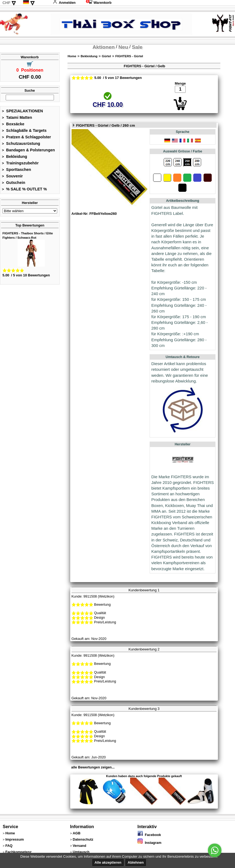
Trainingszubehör (20, 163)
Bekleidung (15, 157)
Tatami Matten (17, 117)
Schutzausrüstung (21, 143)
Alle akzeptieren (108, 862)
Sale (137, 47)
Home (72, 56)
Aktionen (104, 47)
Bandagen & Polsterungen (28, 150)
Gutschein (14, 183)
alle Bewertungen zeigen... (93, 767)
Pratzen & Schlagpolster (26, 137)
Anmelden (64, 3)
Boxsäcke (13, 124)
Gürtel (107, 56)
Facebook (149, 835)
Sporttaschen (17, 170)
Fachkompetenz (19, 852)
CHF (7, 3)
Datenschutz (83, 839)
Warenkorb (99, 3)
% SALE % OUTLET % (24, 189)
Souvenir (12, 176)
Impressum (15, 839)
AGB (76, 833)
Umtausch (81, 852)
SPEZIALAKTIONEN (22, 111)
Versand (79, 846)
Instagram (149, 843)
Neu (123, 47)
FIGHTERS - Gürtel (129, 56)
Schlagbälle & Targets (24, 130)
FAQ (9, 846)
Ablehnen (136, 862)
